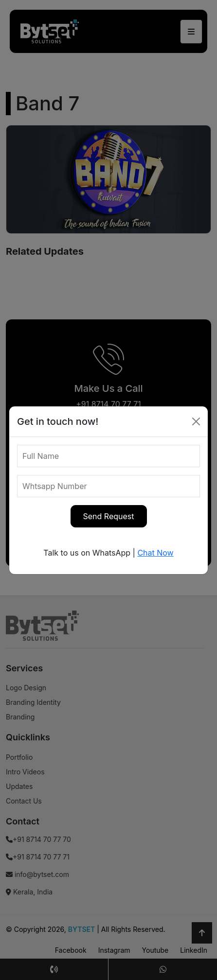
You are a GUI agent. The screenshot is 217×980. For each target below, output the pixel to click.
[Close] (196, 421)
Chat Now (155, 553)
